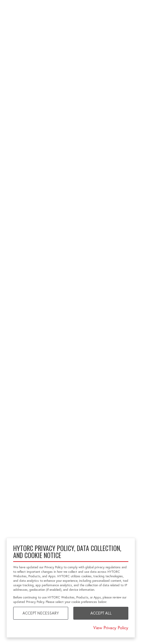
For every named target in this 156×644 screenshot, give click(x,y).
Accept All (101, 613)
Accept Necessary (41, 613)
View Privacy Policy (111, 628)
